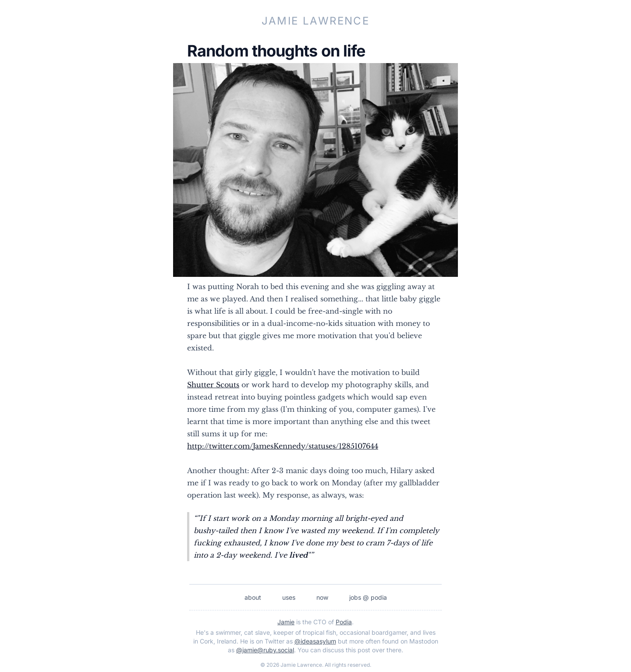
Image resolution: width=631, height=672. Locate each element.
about (253, 597)
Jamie (286, 622)
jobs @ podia (368, 597)
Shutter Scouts (213, 385)
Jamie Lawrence (316, 21)
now (322, 597)
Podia (344, 622)
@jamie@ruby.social (265, 650)
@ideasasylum (315, 641)
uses (289, 597)
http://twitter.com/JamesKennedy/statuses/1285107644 (283, 446)
